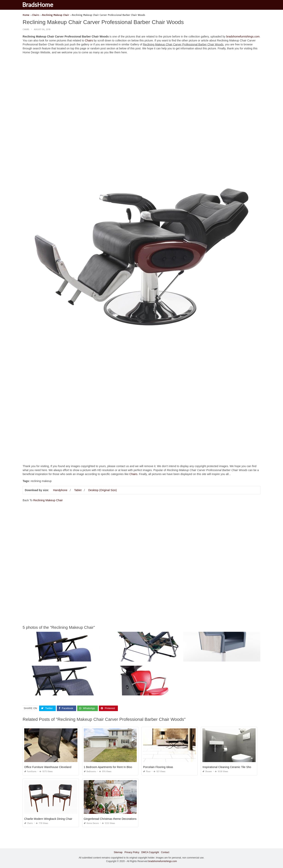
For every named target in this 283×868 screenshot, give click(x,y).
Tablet (78, 490)
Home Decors (91, 823)
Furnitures (30, 772)
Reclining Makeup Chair (48, 500)
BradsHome (40, 5)
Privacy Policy (132, 852)
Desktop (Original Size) (103, 490)
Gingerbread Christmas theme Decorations (110, 819)
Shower (207, 772)
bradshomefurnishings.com (243, 36)
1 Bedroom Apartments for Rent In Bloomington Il (114, 767)
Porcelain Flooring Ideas (158, 767)
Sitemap (118, 852)
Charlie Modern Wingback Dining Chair (48, 819)
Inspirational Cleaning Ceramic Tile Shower (229, 767)
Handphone (60, 490)
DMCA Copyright (150, 852)
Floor (147, 772)
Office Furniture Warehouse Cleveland (48, 767)
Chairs (26, 29)
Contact (165, 852)
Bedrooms (90, 772)
